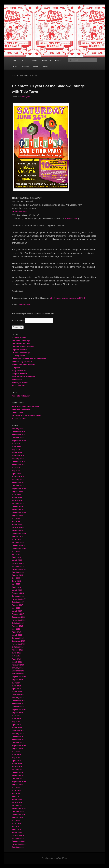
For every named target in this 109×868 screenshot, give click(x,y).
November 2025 (19, 435)
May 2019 (16, 554)
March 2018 (17, 590)
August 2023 (17, 492)
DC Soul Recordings (21, 353)
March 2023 (17, 497)
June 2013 (16, 719)
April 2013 (16, 725)
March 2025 (17, 453)
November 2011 (19, 775)
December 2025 (19, 432)
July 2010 (16, 820)
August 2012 (17, 748)
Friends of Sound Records (23, 365)
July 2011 (16, 787)
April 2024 (16, 474)
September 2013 (19, 710)
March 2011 (17, 799)
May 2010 (16, 826)
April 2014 (16, 689)
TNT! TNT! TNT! (19, 386)
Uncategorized (25, 304)
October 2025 (18, 438)
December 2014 (19, 671)
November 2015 (19, 644)
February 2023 (18, 500)
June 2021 (16, 539)
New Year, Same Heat (21, 409)
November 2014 (19, 674)
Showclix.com (72, 219)
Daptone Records (20, 350)
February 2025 (18, 456)
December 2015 (19, 641)
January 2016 (18, 638)
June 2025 (16, 447)
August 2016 (17, 626)
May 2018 (16, 584)
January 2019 (18, 566)
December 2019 (19, 545)
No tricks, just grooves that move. (27, 415)
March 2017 (17, 611)
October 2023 (18, 485)
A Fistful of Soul (19, 338)
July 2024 (16, 468)
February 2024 (18, 477)
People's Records (20, 374)
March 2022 (17, 524)
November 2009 (19, 844)
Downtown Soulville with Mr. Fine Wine (29, 359)
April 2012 (16, 761)
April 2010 (16, 829)
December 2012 (19, 737)
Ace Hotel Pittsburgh (21, 341)
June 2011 (16, 790)
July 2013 (16, 716)
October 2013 (18, 707)
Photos (58, 60)
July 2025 (16, 444)
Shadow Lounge (20, 212)
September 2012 (19, 746)
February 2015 (18, 665)
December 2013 (19, 701)
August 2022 (17, 515)
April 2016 (16, 632)
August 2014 (17, 680)
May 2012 (16, 758)
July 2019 (16, 551)
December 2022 (19, 506)
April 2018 (16, 587)
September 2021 (19, 533)
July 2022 (16, 518)
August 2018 (17, 575)
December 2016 (19, 617)
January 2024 (18, 479)
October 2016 (18, 623)
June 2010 (16, 823)
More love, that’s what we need (25, 406)
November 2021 (19, 530)
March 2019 (17, 560)
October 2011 (18, 778)
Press (35, 66)
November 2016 (19, 620)
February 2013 (18, 731)
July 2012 (16, 751)
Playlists (25, 66)
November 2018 (19, 569)
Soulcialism (17, 380)
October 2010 (18, 811)
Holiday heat (17, 412)
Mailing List (46, 60)
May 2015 (16, 656)
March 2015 (17, 662)
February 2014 (18, 695)
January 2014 (18, 698)
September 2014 (19, 677)
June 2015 (16, 653)
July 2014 (16, 683)
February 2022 (18, 527)
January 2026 (18, 429)
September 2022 (19, 512)
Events (24, 60)
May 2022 (16, 521)
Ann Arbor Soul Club (21, 344)
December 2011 (19, 772)
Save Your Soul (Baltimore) (24, 377)
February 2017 (18, 614)
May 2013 (16, 722)
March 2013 (17, 728)
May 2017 (16, 608)
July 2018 (16, 578)
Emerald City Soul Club (22, 362)
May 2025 (16, 450)
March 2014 (17, 692)
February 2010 (18, 835)
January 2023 (18, 503)
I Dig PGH (16, 368)
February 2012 (18, 766)
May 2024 (16, 471)
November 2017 (19, 599)
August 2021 (17, 536)
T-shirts (45, 66)
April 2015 (16, 659)
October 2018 (18, 572)
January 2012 (18, 769)
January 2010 (18, 838)
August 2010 (17, 817)
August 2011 (17, 784)
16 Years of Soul (19, 418)
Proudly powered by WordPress (54, 858)
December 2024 (19, 462)
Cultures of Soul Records (23, 347)
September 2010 (19, 814)
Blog (14, 60)
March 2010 (17, 832)
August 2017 (17, 605)
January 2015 (18, 668)
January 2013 (18, 734)
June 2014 (16, 686)
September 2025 (19, 441)
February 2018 (18, 593)
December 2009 (19, 841)
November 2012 (19, 740)
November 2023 (19, 482)
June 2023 (16, 494)
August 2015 (17, 650)
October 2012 (18, 743)
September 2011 (19, 781)
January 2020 (18, 542)
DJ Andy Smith (18, 356)
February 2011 (18, 802)
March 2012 (17, 763)
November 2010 (19, 808)
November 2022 (19, 509)
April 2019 (16, 557)
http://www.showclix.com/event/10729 (67, 298)
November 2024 (19, 464)
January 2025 (18, 459)
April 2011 (16, 796)
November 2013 (19, 704)
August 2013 (17, 713)
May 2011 (16, 793)
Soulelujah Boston (20, 383)
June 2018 (16, 581)
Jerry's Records (19, 371)
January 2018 (18, 596)
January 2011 (18, 805)
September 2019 (19, 548)
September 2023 (19, 488)
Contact (34, 60)
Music (15, 66)
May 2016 (16, 629)
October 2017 (18, 602)
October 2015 (18, 647)
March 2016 (17, 635)
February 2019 (18, 563)
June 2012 (16, 755)
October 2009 (18, 847)
